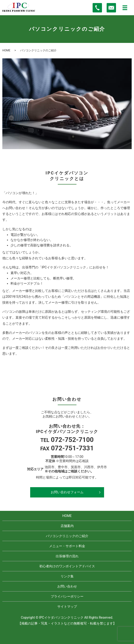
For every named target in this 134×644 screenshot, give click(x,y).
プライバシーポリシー (67, 596)
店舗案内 (67, 526)
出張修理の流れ (67, 556)
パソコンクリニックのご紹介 (67, 536)
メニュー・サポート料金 (67, 546)
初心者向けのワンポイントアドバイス (67, 566)
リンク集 (67, 576)
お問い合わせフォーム (67, 492)
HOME (6, 50)
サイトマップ (67, 606)
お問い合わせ (67, 586)
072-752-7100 (72, 440)
